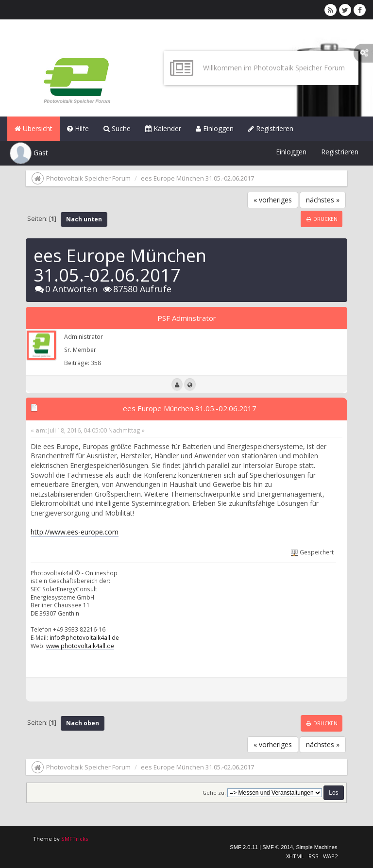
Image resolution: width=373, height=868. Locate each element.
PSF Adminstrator (187, 318)
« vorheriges (273, 200)
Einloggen (215, 128)
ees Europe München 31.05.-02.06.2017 (190, 408)
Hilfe (78, 128)
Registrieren (271, 128)
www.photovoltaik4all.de (80, 646)
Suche (117, 128)
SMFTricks (75, 839)
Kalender (163, 128)
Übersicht (34, 128)
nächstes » (323, 200)
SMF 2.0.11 (244, 847)
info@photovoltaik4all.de (84, 637)
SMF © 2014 (278, 847)
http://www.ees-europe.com (75, 532)
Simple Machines (316, 847)
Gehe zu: (214, 793)
